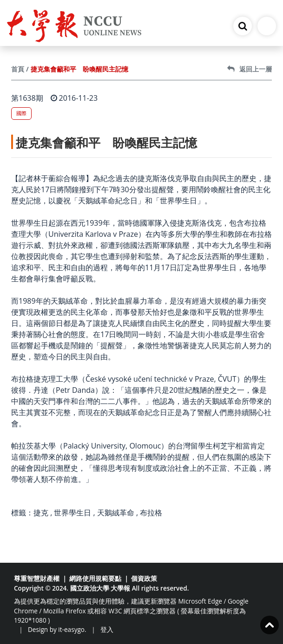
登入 (107, 629)
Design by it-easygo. (57, 629)
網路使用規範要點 (95, 578)
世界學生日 (72, 513)
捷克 (41, 513)
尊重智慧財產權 (37, 578)
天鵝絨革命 (116, 513)
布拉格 (151, 513)
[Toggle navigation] (267, 26)
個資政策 (144, 578)
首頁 (18, 69)
